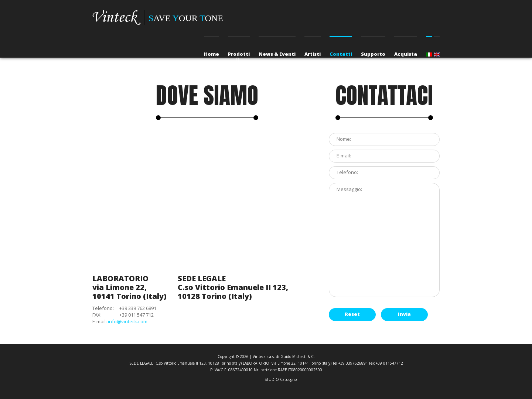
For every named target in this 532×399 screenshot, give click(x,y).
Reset (352, 314)
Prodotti (239, 54)
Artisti (313, 54)
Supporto (373, 54)
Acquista (406, 54)
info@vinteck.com (128, 321)
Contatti (341, 54)
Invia (404, 314)
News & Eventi (277, 54)
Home (212, 54)
